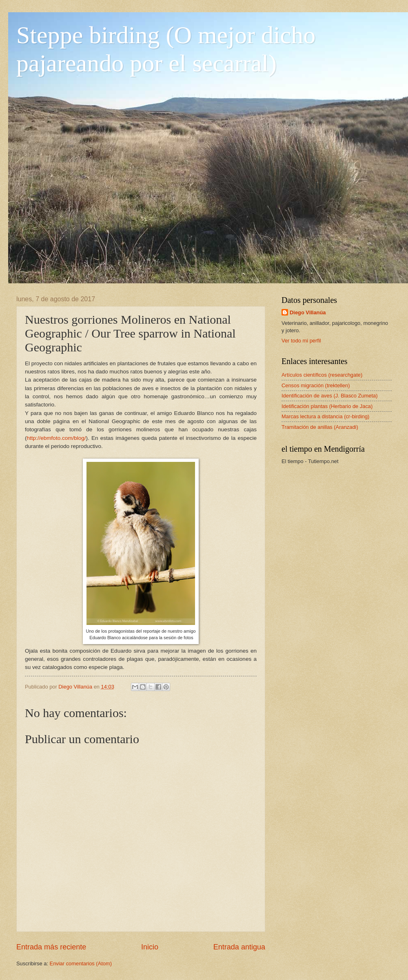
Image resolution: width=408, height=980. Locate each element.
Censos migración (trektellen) (316, 385)
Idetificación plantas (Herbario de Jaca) (327, 406)
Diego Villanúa (308, 312)
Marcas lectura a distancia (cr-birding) (325, 416)
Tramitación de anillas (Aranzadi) (320, 427)
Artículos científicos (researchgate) (322, 375)
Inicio (150, 947)
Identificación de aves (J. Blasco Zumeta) (329, 396)
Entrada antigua (239, 947)
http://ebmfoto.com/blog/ (57, 438)
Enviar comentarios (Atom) (81, 963)
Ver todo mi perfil (301, 341)
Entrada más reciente (51, 947)
